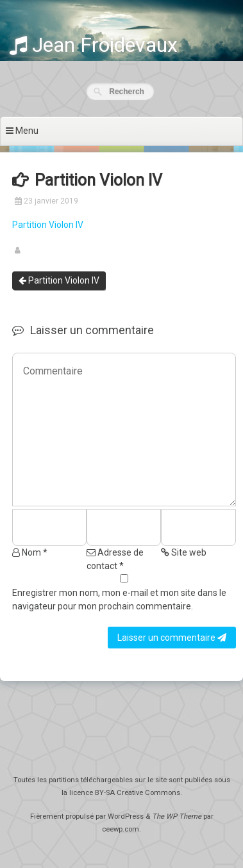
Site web (184, 552)
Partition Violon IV (48, 225)
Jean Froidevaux (94, 45)
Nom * (30, 552)
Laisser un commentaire (172, 638)
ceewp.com (121, 829)
